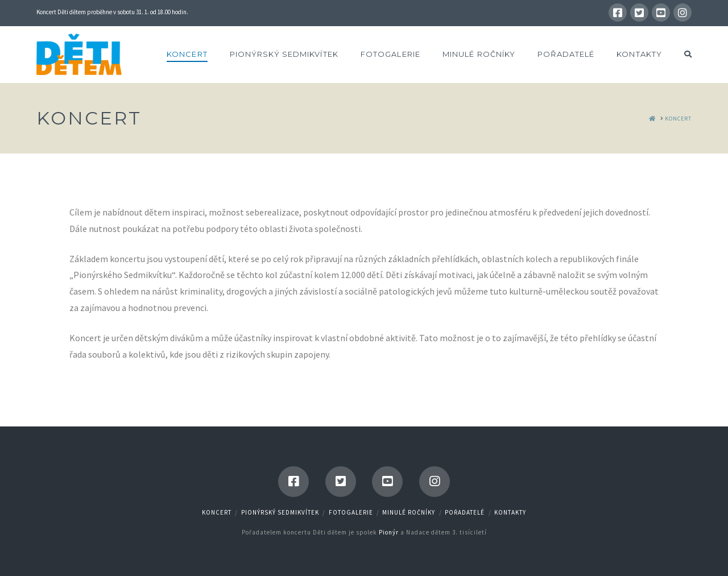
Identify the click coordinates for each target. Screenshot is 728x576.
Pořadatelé (465, 512)
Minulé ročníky (409, 512)
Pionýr (389, 532)
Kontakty (510, 512)
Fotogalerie (351, 512)
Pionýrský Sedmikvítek (280, 512)
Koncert (217, 512)
